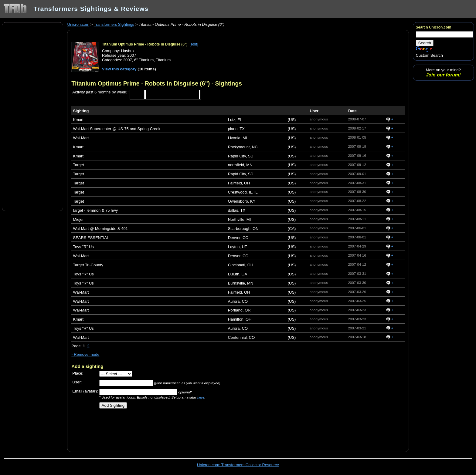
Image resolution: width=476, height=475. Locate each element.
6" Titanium (144, 60)
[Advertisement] (32, 116)
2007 (128, 60)
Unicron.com (78, 24)
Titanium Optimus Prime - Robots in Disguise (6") (145, 44)
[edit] (194, 44)
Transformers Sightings (114, 24)
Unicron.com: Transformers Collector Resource (238, 465)
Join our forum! (443, 75)
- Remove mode (85, 354)
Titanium (163, 60)
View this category (119, 69)
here (201, 397)
